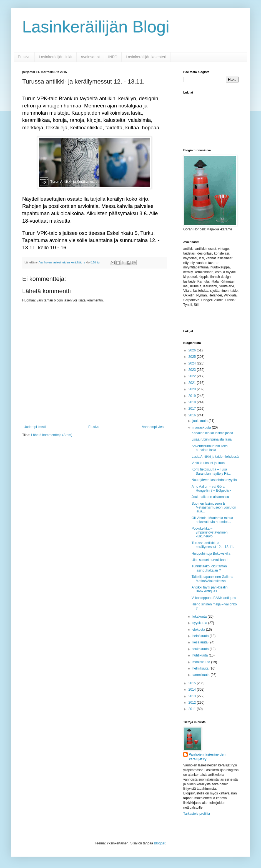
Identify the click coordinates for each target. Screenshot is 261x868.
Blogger (160, 843)
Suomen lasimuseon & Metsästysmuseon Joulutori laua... (214, 508)
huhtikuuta (201, 655)
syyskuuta (200, 623)
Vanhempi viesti (154, 427)
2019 (193, 396)
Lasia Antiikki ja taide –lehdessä (215, 457)
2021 (193, 383)
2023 (193, 370)
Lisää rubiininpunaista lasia (212, 439)
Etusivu (24, 57)
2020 (193, 389)
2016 (193, 415)
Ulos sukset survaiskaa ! (209, 560)
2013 (193, 696)
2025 (193, 357)
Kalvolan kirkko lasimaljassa (212, 433)
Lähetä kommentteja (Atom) (52, 435)
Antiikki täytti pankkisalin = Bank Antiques (211, 589)
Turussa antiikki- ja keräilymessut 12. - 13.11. (213, 545)
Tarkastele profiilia (197, 814)
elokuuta (199, 630)
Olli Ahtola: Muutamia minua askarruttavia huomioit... (212, 520)
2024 (193, 363)
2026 (193, 350)
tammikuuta (201, 675)
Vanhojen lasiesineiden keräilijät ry (207, 757)
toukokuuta (201, 649)
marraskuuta (202, 427)
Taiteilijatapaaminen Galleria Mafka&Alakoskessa (212, 579)
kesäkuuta (200, 642)
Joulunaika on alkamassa (210, 497)
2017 (193, 409)
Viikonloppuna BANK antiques (214, 598)
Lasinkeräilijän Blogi (96, 27)
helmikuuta (201, 668)
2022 (193, 376)
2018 (193, 402)
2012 (193, 703)
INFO (113, 57)
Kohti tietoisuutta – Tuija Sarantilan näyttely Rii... (211, 471)
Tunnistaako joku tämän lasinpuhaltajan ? (209, 568)
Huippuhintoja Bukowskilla (211, 553)
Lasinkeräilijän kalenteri (146, 57)
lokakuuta (200, 617)
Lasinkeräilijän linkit (56, 57)
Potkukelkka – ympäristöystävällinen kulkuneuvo (210, 533)
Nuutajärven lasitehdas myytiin (214, 480)
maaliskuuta (202, 662)
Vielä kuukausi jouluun (208, 463)
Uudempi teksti (35, 427)
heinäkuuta (201, 636)
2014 (193, 690)
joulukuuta (200, 421)
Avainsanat (90, 57)
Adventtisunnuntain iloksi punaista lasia (210, 448)
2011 (193, 709)
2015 (193, 683)
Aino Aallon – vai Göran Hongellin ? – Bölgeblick (211, 489)
